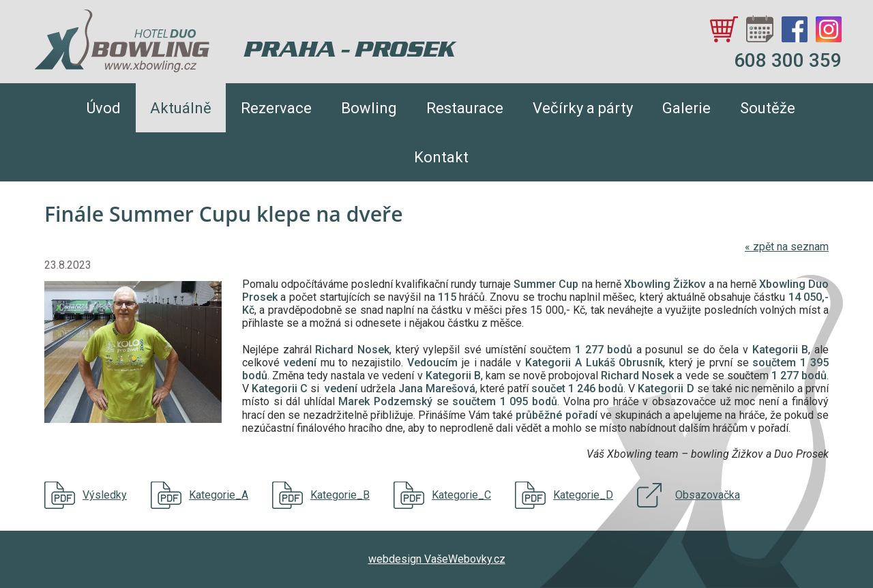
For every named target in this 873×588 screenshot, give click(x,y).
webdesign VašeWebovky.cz (437, 559)
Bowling (369, 108)
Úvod (104, 108)
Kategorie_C (461, 495)
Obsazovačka (708, 495)
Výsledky (105, 495)
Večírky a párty (583, 108)
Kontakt (441, 157)
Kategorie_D (583, 495)
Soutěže (768, 108)
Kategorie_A (219, 495)
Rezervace (276, 108)
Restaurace (465, 108)
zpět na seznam (787, 247)
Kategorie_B (340, 495)
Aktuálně (181, 108)
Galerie (686, 108)
